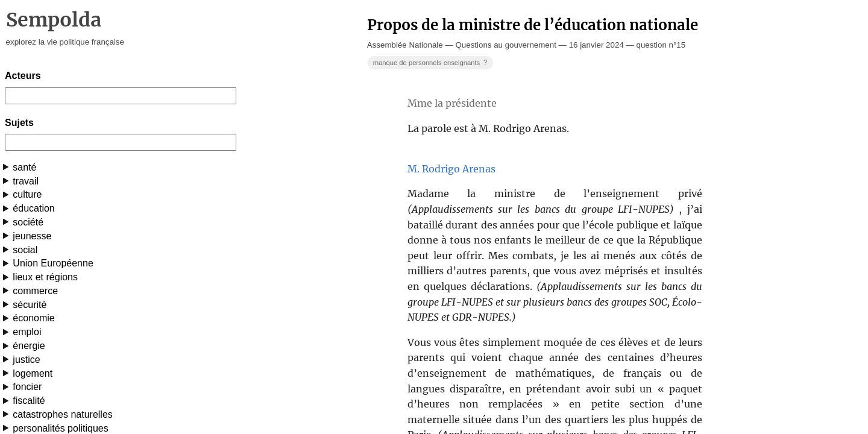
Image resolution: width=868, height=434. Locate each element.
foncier (27, 387)
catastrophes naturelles (62, 414)
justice (26, 360)
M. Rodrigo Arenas (451, 169)
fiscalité (29, 401)
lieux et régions (45, 277)
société (28, 222)
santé (24, 167)
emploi (27, 332)
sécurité (30, 305)
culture (27, 194)
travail (26, 181)
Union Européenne (53, 263)
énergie (29, 346)
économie (33, 318)
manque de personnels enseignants (431, 62)
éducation (33, 208)
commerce (35, 291)
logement (33, 373)
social (25, 250)
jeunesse (32, 236)
